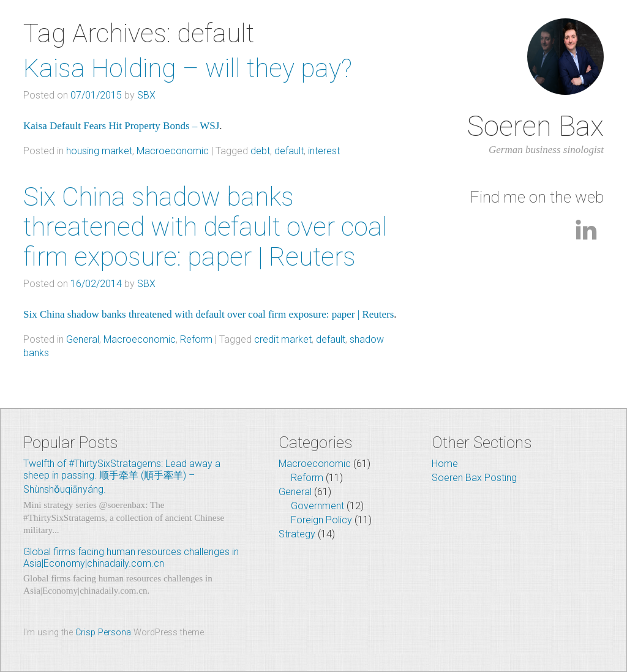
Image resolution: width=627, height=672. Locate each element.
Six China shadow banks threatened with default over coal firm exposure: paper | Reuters (205, 227)
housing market (99, 151)
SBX (146, 95)
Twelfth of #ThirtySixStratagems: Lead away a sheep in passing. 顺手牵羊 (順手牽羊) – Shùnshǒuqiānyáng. (122, 476)
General (83, 339)
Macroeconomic (173, 151)
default (289, 151)
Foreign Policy (321, 520)
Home (445, 464)
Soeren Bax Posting (474, 478)
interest (324, 151)
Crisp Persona (103, 633)
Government (317, 506)
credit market (283, 339)
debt (260, 151)
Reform (196, 339)
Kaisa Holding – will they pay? (188, 68)
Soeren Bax (535, 126)
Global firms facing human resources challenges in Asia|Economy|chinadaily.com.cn (131, 558)
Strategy (297, 534)
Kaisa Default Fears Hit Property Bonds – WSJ (121, 126)
